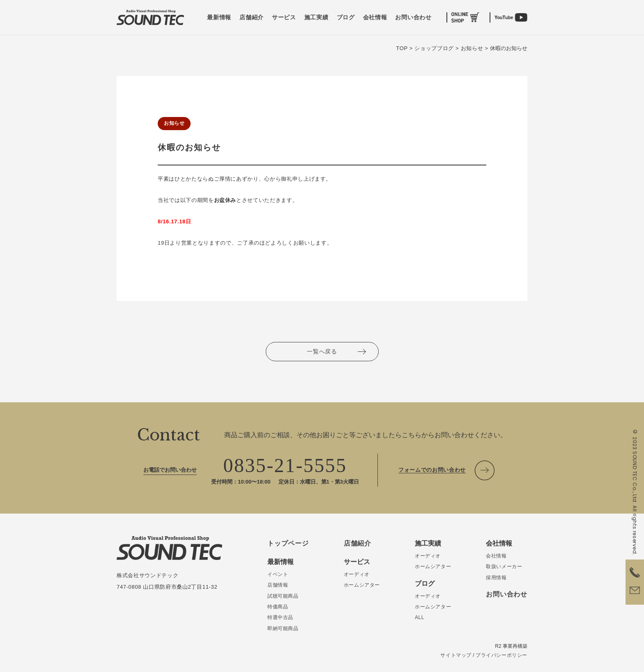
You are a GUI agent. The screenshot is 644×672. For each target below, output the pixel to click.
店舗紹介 (252, 17)
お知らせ (174, 123)
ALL (420, 617)
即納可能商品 (283, 628)
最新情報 (219, 17)
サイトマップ (456, 655)
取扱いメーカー (504, 566)
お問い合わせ (413, 17)
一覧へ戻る (322, 351)
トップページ (288, 543)
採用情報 (496, 578)
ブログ (346, 17)
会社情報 (375, 17)
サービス (284, 17)
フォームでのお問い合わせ (432, 470)
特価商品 (278, 607)
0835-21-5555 (285, 465)
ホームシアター (362, 585)
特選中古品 (280, 617)
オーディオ (357, 574)
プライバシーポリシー (501, 655)
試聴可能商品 (283, 596)
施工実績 (316, 17)
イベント (278, 574)
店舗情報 (278, 585)
